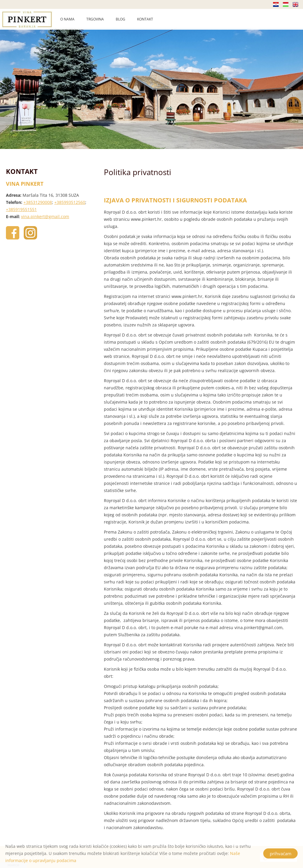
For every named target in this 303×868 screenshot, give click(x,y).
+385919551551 (21, 209)
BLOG (120, 19)
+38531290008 (38, 202)
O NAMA (67, 19)
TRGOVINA (95, 19)
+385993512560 (70, 202)
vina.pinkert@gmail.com (45, 216)
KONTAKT (145, 19)
